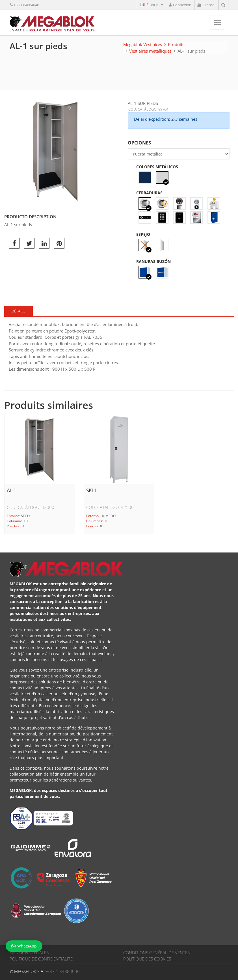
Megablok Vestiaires (143, 44)
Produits (176, 44)
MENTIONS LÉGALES (29, 953)
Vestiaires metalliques (150, 51)
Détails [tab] (19, 311)
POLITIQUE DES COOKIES (147, 959)
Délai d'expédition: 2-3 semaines (166, 119)
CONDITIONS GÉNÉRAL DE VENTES (156, 953)
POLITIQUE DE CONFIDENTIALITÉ (41, 959)
